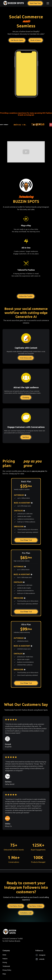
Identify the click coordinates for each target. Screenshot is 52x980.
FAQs (4, 974)
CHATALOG (19, 511)
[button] (47, 3)
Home (4, 955)
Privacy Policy (7, 970)
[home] (13, 3)
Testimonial (6, 966)
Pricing (5, 962)
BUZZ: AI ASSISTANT (23, 503)
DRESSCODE (20, 527)
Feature (5, 959)
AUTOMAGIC (20, 495)
